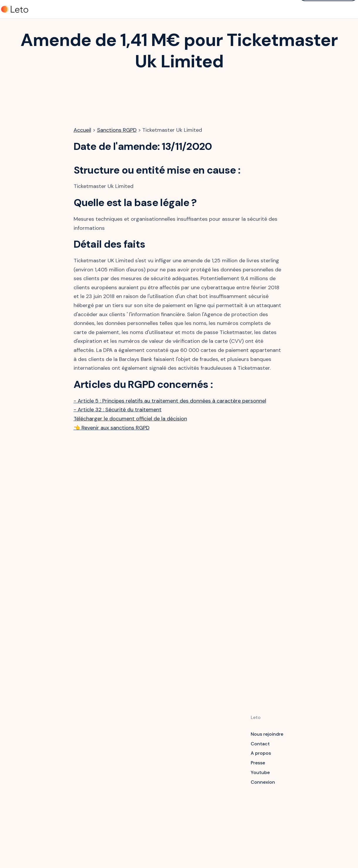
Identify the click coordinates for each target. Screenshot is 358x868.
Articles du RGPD (216, 742)
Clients (138, 10)
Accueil (82, 130)
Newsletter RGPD (216, 800)
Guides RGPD (212, 752)
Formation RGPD (216, 761)
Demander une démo (328, 9)
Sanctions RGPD (117, 130)
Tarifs (116, 10)
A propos (261, 753)
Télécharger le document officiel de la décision (130, 419)
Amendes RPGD (214, 790)
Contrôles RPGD (215, 781)
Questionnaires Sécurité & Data (161, 768)
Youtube (260, 772)
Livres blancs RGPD (218, 771)
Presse (258, 763)
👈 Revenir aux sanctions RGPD (112, 428)
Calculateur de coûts (214, 812)
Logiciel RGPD (159, 739)
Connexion (263, 782)
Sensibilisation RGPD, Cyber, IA (160, 752)
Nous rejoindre (267, 734)
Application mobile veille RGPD (164, 783)
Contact (260, 744)
